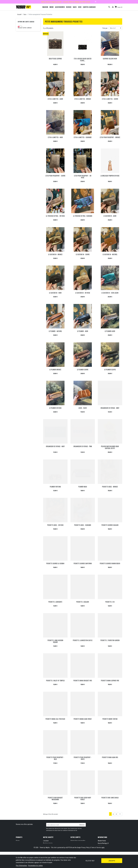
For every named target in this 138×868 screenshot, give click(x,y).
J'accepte (112, 861)
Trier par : (105, 28)
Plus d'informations (21, 865)
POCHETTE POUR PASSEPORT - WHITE (83, 758)
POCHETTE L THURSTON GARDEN (110, 640)
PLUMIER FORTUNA (55, 487)
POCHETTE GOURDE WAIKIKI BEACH (110, 563)
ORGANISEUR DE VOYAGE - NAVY (55, 446)
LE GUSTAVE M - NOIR (55, 293)
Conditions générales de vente (52, 846)
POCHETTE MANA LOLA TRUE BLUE (55, 719)
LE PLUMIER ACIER (110, 331)
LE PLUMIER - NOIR (83, 331)
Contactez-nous (48, 854)
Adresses (73, 846)
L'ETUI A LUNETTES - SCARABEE (83, 137)
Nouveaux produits (21, 843)
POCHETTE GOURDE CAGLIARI (110, 525)
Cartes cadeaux (27, 28)
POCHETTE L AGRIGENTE (55, 602)
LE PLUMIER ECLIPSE (110, 370)
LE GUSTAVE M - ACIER (110, 216)
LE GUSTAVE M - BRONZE (55, 254)
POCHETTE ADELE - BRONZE (110, 487)
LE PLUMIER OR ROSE (55, 408)
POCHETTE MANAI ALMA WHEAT (83, 719)
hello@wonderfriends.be (113, 854)
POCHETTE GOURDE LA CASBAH (55, 563)
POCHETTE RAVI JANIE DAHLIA (110, 798)
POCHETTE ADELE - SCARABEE (83, 525)
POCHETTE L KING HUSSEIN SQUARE (55, 641)
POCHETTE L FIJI (110, 602)
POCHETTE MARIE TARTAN (110, 719)
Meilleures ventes (21, 846)
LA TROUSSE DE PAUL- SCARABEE (83, 216)
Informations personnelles (78, 841)
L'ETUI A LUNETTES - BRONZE (83, 99)
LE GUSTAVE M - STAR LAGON (110, 293)
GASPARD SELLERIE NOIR (110, 59)
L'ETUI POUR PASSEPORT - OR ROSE (83, 177)
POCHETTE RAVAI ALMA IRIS (110, 757)
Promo (18, 841)
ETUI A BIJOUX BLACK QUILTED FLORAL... (83, 60)
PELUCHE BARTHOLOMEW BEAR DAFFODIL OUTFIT (110, 447)
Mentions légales (48, 843)
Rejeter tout (90, 861)
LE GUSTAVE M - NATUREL (110, 254)
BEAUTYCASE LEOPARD (55, 59)
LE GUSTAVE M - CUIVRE (83, 254)
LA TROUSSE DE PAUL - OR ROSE (55, 216)
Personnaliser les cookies (35, 865)
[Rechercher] (109, 7)
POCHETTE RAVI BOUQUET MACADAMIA (55, 799)
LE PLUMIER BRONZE (55, 370)
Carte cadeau (20, 848)
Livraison (46, 841)
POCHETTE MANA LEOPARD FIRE (110, 681)
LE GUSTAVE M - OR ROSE (83, 293)
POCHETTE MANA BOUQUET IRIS (83, 681)
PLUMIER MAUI (83, 487)
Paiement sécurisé (49, 851)
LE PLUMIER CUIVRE (83, 370)
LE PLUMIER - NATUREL (55, 331)
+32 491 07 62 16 (111, 851)
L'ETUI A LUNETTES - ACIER (55, 99)
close (96, 2)
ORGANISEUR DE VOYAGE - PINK (83, 446)
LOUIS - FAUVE (83, 408)
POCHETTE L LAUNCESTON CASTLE (83, 640)
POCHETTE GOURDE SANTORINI (83, 563)
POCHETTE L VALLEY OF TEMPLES (55, 681)
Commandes (74, 843)
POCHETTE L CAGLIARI (83, 602)
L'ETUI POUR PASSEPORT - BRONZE (110, 137)
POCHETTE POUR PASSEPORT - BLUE (55, 758)
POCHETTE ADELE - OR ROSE (55, 525)
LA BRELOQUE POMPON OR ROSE (110, 176)
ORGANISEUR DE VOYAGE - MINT (110, 408)
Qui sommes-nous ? (49, 848)
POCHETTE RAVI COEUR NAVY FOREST (83, 799)
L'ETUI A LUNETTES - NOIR (55, 137)
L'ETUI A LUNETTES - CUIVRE (110, 99)
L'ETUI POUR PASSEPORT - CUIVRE (55, 176)
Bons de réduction (76, 848)
